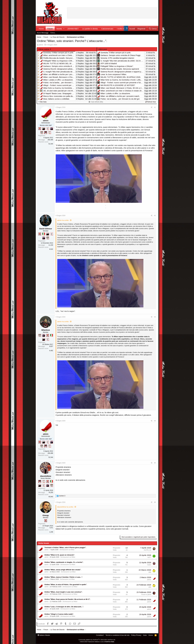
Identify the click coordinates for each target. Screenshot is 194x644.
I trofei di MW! (123, 29)
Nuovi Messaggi (43, 33)
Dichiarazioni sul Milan (67, 550)
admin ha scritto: (63, 220)
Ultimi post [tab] (103, 49)
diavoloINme (46, 476)
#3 (155, 317)
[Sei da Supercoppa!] (42, 133)
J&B (150, 572)
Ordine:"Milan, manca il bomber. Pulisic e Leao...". (64, 577)
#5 (155, 463)
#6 (155, 502)
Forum (50, 29)
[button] (64, 29)
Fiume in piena (146, 594)
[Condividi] (152, 107)
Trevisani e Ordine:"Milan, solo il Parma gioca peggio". (65, 547)
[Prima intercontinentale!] (50, 133)
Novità (59, 29)
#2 (155, 216)
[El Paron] (44, 129)
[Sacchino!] (46, 133)
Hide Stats (42, 102)
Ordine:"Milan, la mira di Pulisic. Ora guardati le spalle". (66, 585)
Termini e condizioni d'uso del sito (117, 635)
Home (41, 29)
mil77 (149, 557)
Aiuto (145, 635)
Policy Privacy (136, 635)
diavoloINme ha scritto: (65, 507)
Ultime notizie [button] (44, 49)
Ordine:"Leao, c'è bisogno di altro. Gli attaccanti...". (64, 607)
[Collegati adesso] (46, 118)
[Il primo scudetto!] (44, 234)
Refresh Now (151, 102)
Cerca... (53, 33)
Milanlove (46, 330)
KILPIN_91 (147, 550)
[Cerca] (153, 29)
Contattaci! (100, 635)
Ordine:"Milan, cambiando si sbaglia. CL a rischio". (64, 562)
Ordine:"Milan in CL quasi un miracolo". (60, 555)
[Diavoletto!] (40, 129)
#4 (155, 421)
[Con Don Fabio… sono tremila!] (52, 129)
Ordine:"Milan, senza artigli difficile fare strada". (63, 570)
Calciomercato (107, 29)
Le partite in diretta (90, 29)
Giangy (46, 515)
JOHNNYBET (73, 29)
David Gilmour (46, 229)
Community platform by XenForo (97, 640)
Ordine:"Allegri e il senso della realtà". (59, 614)
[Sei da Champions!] (48, 129)
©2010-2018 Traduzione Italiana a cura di (97, 642)
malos (149, 565)
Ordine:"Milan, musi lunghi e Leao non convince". (63, 592)
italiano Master (44, 635)
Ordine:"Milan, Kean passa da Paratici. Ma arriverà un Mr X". (67, 599)
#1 (155, 107)
